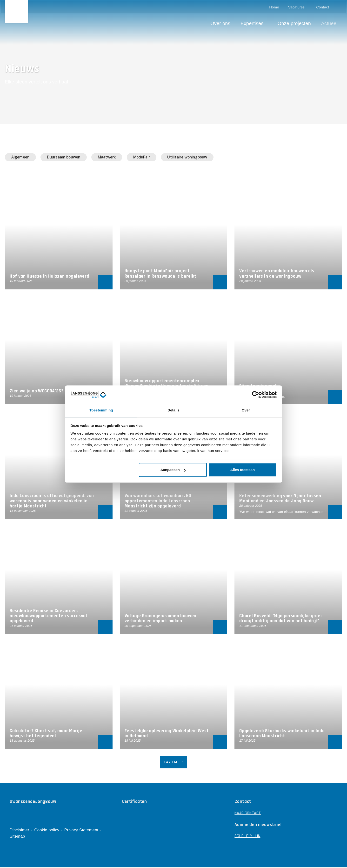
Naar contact (248, 814)
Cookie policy (47, 831)
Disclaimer (19, 831)
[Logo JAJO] (334, 860)
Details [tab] (173, 410)
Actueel (330, 22)
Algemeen (21, 157)
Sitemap (17, 837)
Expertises (253, 22)
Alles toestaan (243, 470)
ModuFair (152, 157)
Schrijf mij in (248, 837)
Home (275, 6)
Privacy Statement (81, 831)
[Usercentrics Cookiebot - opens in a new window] (256, 395)
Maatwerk (114, 157)
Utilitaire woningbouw (201, 157)
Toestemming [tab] (101, 410)
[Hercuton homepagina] (17, 12)
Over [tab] (246, 410)
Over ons (221, 22)
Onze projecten (295, 22)
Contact (324, 6)
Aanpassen (173, 470)
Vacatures (297, 6)
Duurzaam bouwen (68, 157)
